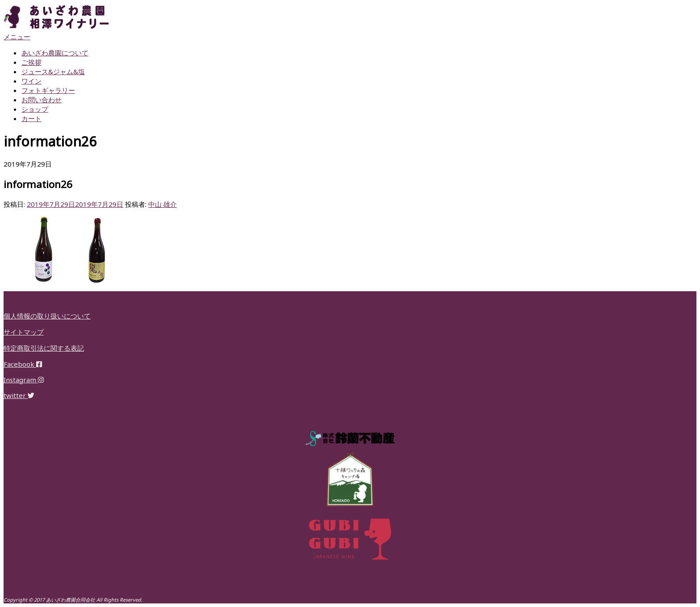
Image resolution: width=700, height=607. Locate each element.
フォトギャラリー (48, 90)
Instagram (24, 380)
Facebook (23, 364)
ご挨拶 (31, 62)
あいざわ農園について (55, 53)
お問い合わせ (42, 100)
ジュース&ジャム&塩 (53, 71)
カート (31, 118)
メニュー (17, 37)
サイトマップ (24, 332)
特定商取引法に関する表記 (44, 348)
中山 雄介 (162, 204)
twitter (19, 395)
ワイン (31, 81)
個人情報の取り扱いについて (47, 316)
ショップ (35, 109)
